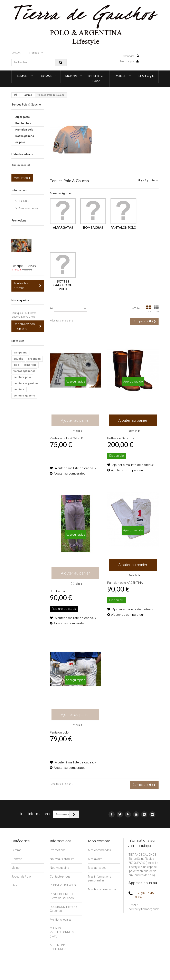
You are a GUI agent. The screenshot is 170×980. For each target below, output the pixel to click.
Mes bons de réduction (103, 889)
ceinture (19, 389)
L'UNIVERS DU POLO (63, 885)
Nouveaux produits (62, 859)
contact (16, 53)
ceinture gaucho (24, 396)
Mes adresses (97, 868)
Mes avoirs (95, 859)
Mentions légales (61, 920)
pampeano (20, 353)
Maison (71, 76)
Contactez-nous (60, 877)
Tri (51, 308)
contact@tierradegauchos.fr (147, 909)
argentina (34, 359)
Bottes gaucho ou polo (25, 139)
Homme (47, 76)
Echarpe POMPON (24, 266)
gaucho (18, 359)
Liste (156, 309)
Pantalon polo (24, 130)
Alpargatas (22, 117)
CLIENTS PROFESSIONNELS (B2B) (62, 932)
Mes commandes (100, 850)
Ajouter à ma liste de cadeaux (75, 468)
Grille (149, 309)
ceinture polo (22, 377)
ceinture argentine (26, 383)
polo (16, 365)
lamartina (30, 365)
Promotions (19, 220)
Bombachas (23, 123)
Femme (22, 76)
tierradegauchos (24, 371)
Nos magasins (28, 208)
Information (19, 190)
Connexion (131, 56)
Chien (120, 76)
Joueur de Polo (96, 78)
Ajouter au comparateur (70, 474)
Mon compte (129, 61)
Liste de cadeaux (22, 154)
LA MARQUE (146, 76)
